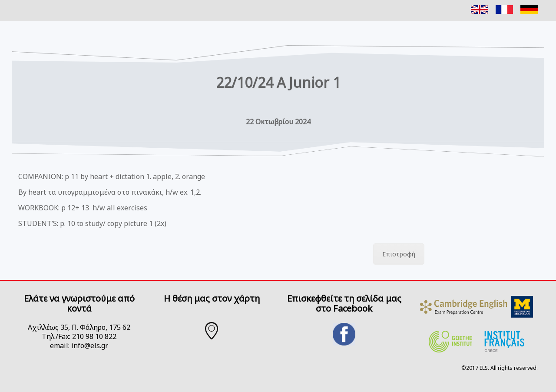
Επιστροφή (399, 254)
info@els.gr (90, 345)
